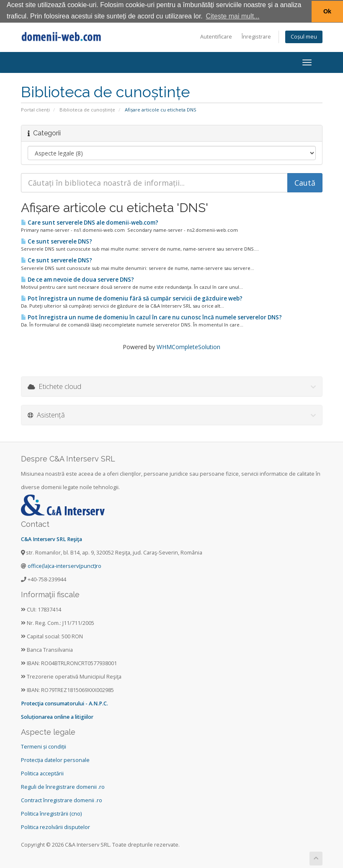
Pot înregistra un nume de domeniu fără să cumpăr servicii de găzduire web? (132, 298)
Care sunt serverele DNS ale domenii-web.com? (90, 222)
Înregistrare (256, 36)
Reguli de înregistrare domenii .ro (63, 786)
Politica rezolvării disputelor (55, 827)
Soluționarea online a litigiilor (57, 716)
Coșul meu (304, 36)
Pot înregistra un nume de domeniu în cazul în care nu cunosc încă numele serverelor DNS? (151, 317)
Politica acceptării (42, 773)
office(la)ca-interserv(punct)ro (64, 566)
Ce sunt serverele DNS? (57, 241)
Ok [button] (327, 11)
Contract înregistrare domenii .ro (62, 800)
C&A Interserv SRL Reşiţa (52, 539)
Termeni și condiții (44, 746)
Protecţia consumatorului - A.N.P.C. (64, 703)
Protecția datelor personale (55, 760)
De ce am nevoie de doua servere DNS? (77, 279)
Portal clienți (35, 109)
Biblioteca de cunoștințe (87, 109)
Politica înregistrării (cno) (51, 813)
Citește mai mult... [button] (232, 16)
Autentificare (216, 36)
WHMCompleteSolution (188, 346)
